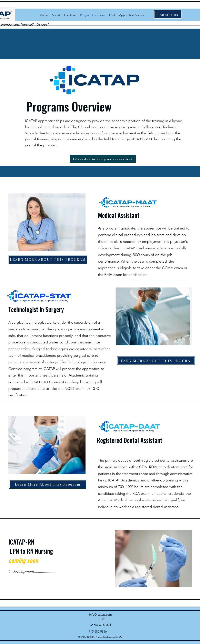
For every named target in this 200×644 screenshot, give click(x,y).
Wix (121, 637)
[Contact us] (168, 15)
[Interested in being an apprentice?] (103, 159)
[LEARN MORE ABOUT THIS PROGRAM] (48, 259)
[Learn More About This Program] (48, 484)
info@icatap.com (101, 614)
